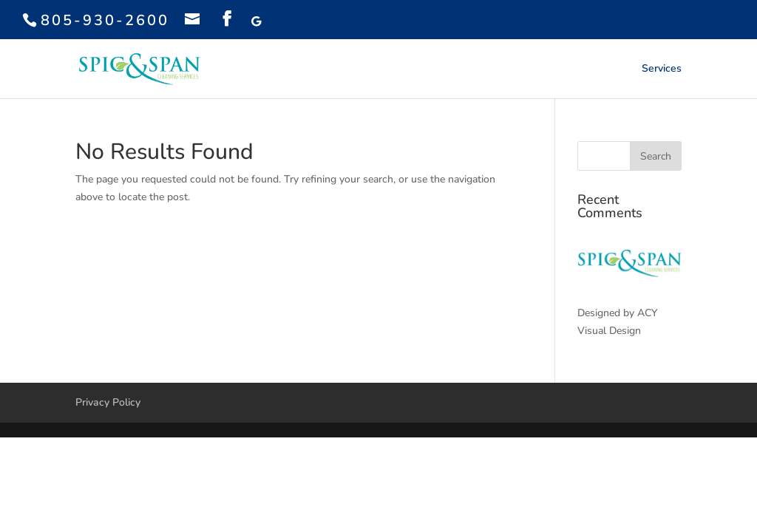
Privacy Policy (108, 402)
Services (662, 69)
